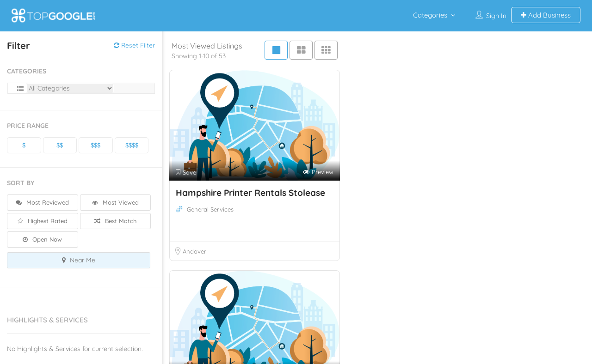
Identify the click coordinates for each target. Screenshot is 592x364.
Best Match (115, 221)
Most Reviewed (42, 202)
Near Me (79, 260)
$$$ (96, 145)
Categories (430, 15)
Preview (318, 172)
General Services (210, 209)
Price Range (28, 126)
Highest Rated (43, 221)
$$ (60, 145)
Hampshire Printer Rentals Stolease (250, 193)
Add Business (546, 15)
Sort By (21, 183)
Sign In (496, 16)
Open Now (42, 239)
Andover (194, 251)
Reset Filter (134, 45)
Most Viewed (115, 202)
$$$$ (132, 145)
